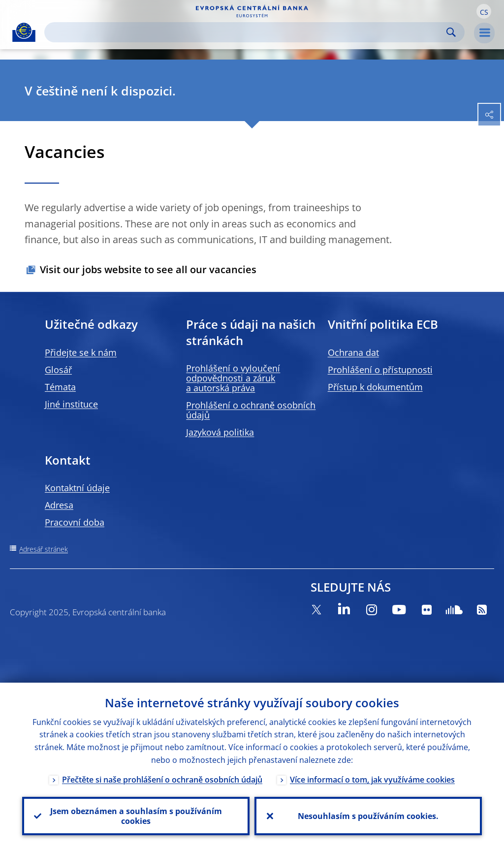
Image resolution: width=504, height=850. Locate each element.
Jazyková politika (220, 432)
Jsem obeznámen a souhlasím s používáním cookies (136, 816)
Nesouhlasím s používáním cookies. (368, 816)
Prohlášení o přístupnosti (380, 370)
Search (451, 32)
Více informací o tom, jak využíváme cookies (372, 780)
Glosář (58, 370)
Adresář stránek (44, 549)
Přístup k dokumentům (375, 387)
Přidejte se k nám (81, 352)
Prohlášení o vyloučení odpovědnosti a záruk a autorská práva (233, 378)
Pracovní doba (75, 522)
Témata (60, 387)
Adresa (59, 505)
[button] (484, 11)
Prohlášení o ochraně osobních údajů (251, 410)
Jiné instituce (71, 404)
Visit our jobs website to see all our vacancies (148, 269)
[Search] (247, 32)
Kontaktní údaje (77, 488)
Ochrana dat (353, 352)
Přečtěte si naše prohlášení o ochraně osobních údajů (162, 780)
